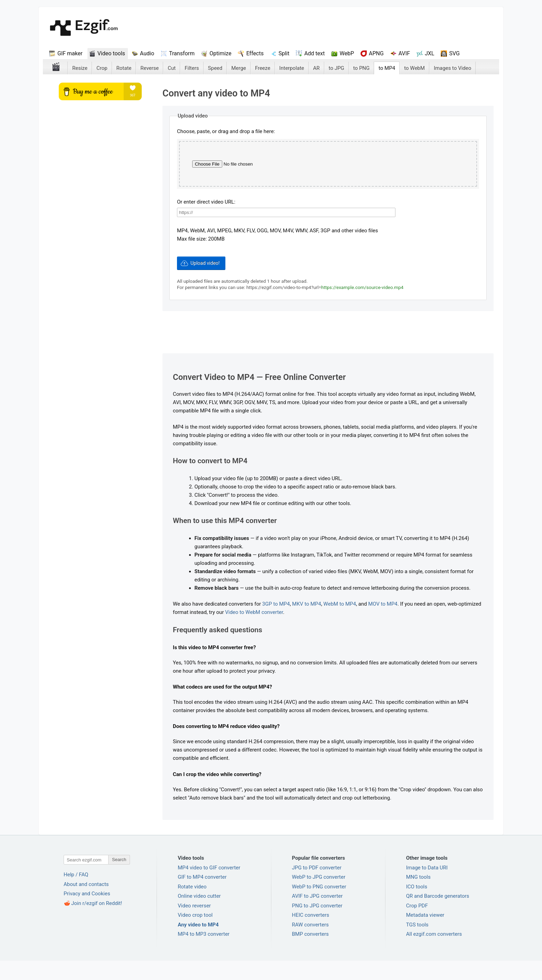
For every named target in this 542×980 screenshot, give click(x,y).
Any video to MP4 (198, 944)
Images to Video (452, 68)
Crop (102, 68)
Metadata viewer (425, 935)
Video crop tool (195, 935)
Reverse (149, 68)
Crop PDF (417, 925)
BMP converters (311, 954)
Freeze (263, 68)
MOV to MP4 (383, 624)
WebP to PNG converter (319, 906)
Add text (314, 53)
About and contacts (86, 904)
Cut (172, 68)
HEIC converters (311, 935)
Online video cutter (199, 916)
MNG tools (418, 897)
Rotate (124, 68)
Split (284, 53)
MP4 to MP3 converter (204, 954)
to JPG (337, 68)
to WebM (414, 68)
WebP (347, 53)
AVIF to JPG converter (317, 916)
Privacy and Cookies (87, 913)
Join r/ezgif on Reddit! (97, 923)
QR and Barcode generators (438, 916)
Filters (192, 68)
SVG (454, 53)
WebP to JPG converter (319, 897)
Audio (147, 53)
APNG (376, 53)
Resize (80, 68)
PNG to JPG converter (317, 925)
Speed (215, 68)
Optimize (220, 53)
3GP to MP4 (276, 624)
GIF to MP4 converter (202, 897)
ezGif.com (84, 28)
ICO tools (417, 906)
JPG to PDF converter (317, 887)
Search (119, 879)
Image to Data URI (427, 887)
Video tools (111, 53)
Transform (182, 53)
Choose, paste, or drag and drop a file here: (226, 131)
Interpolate (292, 68)
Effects (255, 53)
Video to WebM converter (254, 632)
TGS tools (417, 944)
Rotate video (192, 906)
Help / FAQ (76, 894)
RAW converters (311, 944)
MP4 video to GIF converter (209, 887)
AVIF (404, 53)
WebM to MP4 (340, 624)
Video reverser (194, 925)
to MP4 (387, 68)
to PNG (361, 68)
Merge (239, 68)
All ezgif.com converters (434, 954)
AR (316, 68)
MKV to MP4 (307, 624)
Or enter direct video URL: (206, 222)
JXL (429, 53)
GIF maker (70, 53)
